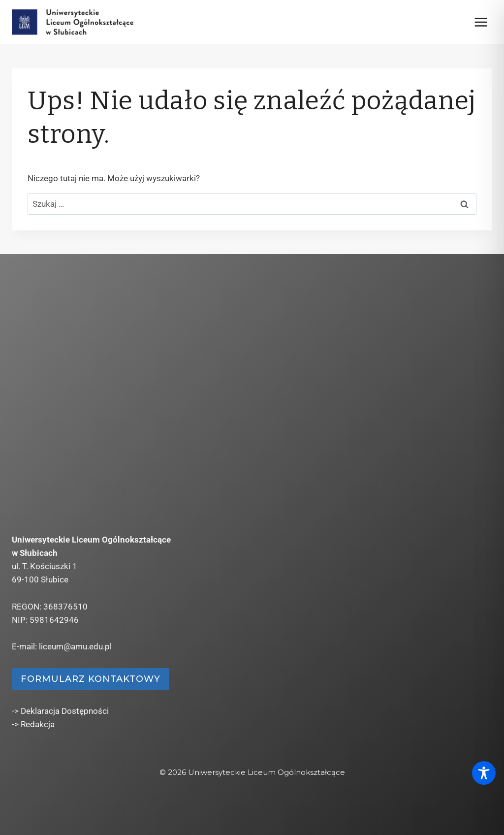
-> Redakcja (33, 724)
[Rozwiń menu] (481, 22)
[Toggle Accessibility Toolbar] (484, 773)
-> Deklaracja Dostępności (60, 711)
